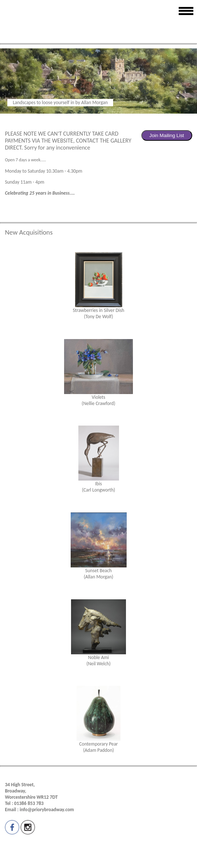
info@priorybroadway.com (47, 810)
